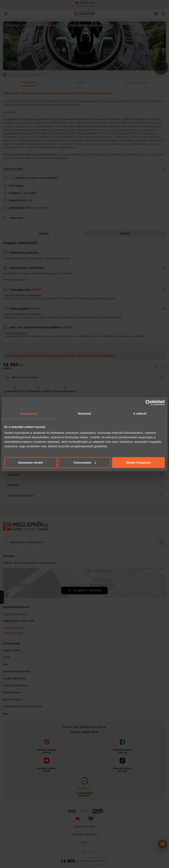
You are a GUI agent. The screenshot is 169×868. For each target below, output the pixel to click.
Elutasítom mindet (31, 463)
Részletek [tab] (84, 413)
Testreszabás (85, 463)
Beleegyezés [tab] (29, 413)
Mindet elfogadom (138, 463)
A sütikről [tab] (140, 413)
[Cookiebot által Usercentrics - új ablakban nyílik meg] (148, 403)
